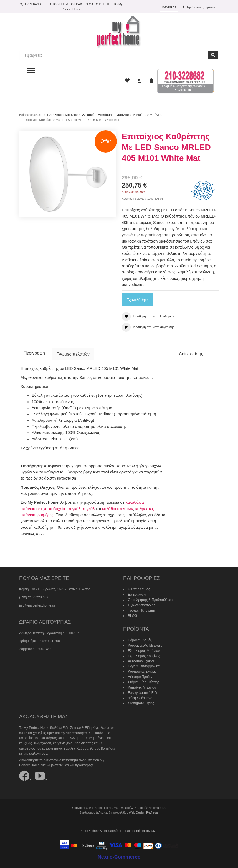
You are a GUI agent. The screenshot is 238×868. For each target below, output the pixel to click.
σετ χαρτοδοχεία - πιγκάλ (58, 507)
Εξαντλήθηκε (137, 300)
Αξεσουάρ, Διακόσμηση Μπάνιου (105, 115)
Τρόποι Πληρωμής (141, 609)
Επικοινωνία (137, 593)
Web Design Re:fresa (143, 810)
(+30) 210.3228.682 (34, 596)
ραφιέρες (45, 514)
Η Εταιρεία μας (139, 588)
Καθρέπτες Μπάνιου (148, 115)
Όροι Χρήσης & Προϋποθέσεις (150, 598)
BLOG (132, 614)
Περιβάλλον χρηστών (200, 7)
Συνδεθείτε (168, 7)
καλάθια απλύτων (117, 507)
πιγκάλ (88, 507)
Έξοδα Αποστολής (141, 603)
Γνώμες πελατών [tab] (73, 353)
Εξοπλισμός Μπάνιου (62, 115)
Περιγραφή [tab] (34, 352)
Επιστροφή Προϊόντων (140, 828)
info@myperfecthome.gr (37, 604)
